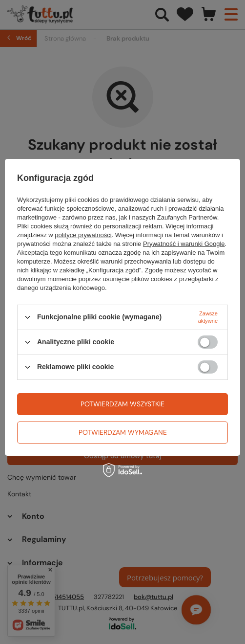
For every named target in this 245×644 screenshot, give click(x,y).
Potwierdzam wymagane (123, 432)
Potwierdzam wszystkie (122, 404)
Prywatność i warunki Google (184, 244)
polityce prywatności (83, 235)
